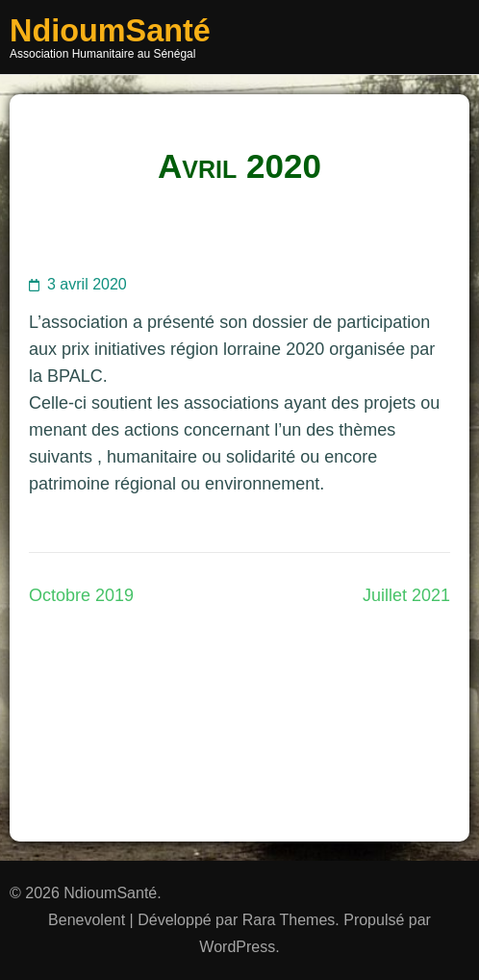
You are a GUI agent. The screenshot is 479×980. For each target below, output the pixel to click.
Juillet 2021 (406, 595)
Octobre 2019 (81, 595)
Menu (449, 38)
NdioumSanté (110, 31)
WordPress (237, 947)
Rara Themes (289, 920)
